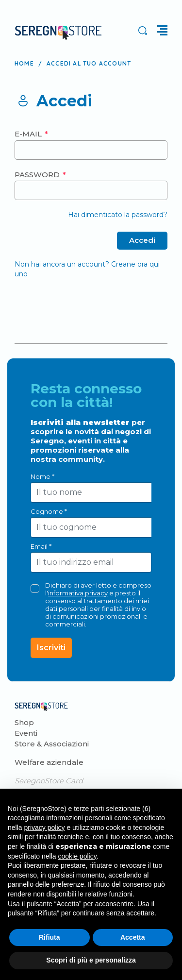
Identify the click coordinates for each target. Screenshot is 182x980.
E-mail (29, 134)
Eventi (26, 733)
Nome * (42, 476)
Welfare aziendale (49, 762)
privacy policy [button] (44, 828)
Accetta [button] (133, 937)
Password (38, 175)
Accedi (142, 240)
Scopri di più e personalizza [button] (91, 960)
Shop (24, 722)
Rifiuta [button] (50, 937)
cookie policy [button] (77, 856)
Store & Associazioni (52, 744)
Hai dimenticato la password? (118, 215)
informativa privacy (78, 593)
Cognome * (49, 511)
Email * (41, 546)
